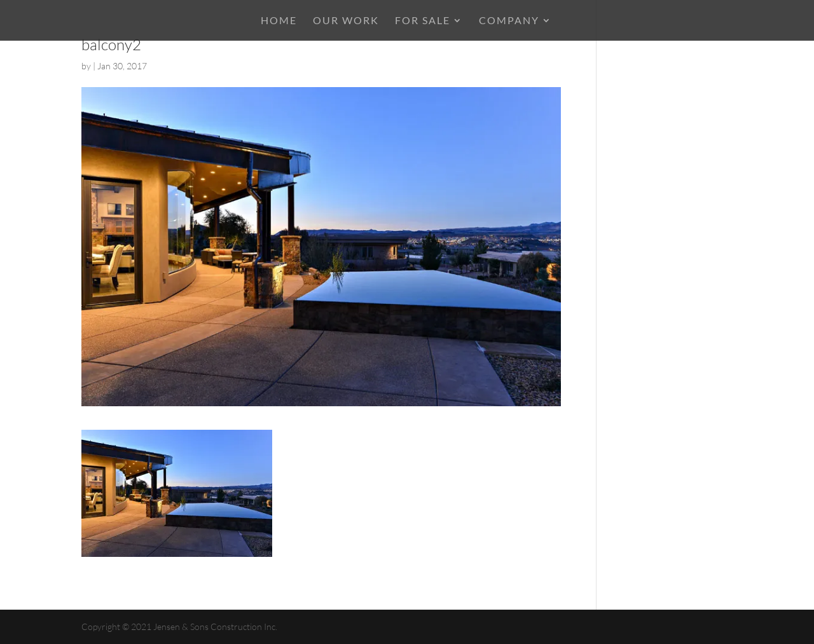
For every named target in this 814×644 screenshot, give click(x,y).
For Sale (423, 21)
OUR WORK (346, 21)
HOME (279, 21)
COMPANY (509, 21)
